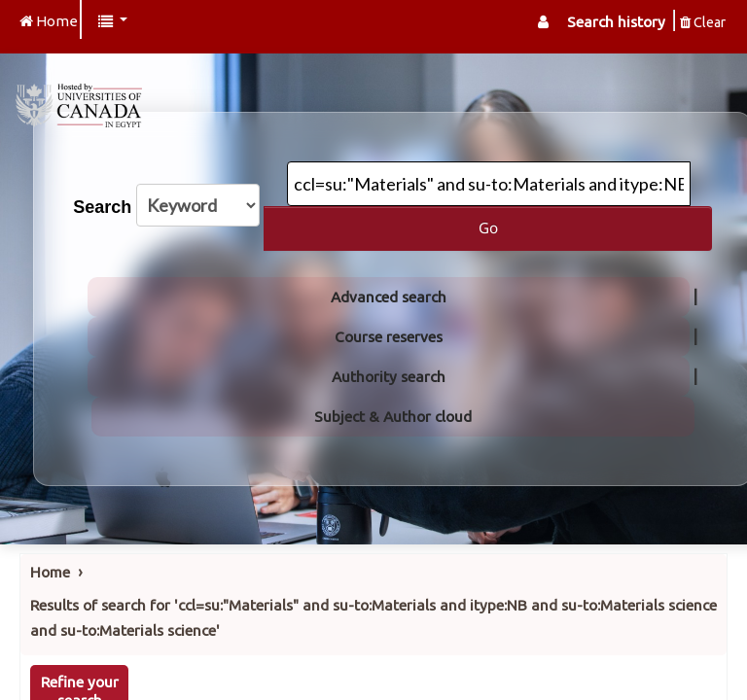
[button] (113, 22)
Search (102, 207)
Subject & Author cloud (393, 417)
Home (50, 572)
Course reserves (389, 337)
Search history (616, 22)
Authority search (389, 377)
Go (488, 227)
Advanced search (389, 297)
